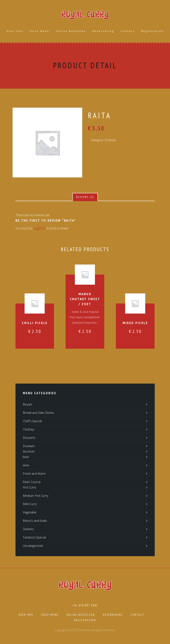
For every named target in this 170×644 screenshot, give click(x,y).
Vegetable (30, 513)
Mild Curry (30, 504)
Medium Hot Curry (35, 496)
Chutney (110, 140)
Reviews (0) (85, 197)
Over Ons (15, 31)
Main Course (32, 482)
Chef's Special (32, 421)
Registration (152, 31)
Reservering (103, 31)
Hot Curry (29, 488)
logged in (40, 229)
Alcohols (29, 452)
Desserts (29, 438)
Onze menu (40, 31)
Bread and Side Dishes (38, 413)
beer (26, 457)
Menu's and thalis (35, 521)
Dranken (29, 446)
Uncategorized (33, 546)
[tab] (85, 197)
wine (26, 466)
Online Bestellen (71, 31)
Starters (28, 529)
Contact (128, 31)
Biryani (27, 405)
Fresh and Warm (34, 474)
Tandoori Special (34, 538)
